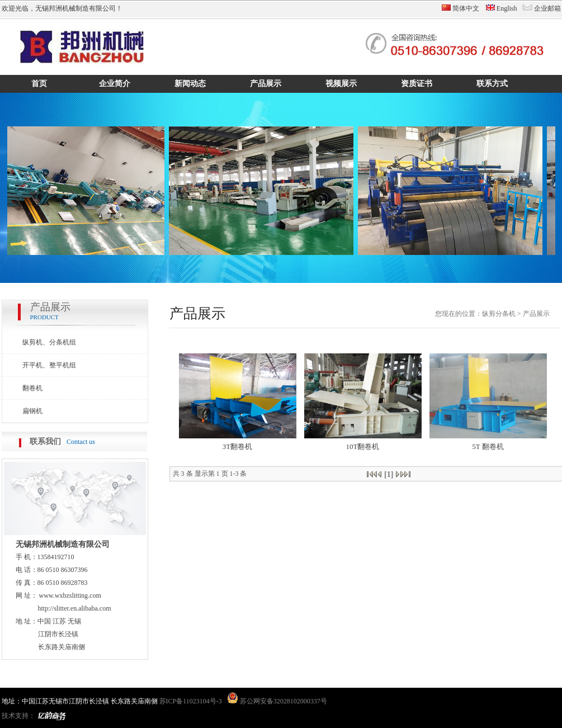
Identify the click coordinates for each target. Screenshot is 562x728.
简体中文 (466, 8)
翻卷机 (32, 388)
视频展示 (341, 84)
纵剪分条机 (499, 314)
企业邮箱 (547, 8)
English (507, 8)
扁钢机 (32, 411)
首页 (39, 84)
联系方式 (492, 84)
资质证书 (417, 84)
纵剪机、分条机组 (49, 342)
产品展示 (266, 84)
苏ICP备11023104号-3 (191, 701)
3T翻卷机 (237, 446)
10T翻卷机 (363, 446)
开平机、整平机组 (49, 365)
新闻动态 (190, 84)
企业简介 (115, 84)
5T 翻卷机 (488, 446)
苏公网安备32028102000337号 (276, 701)
